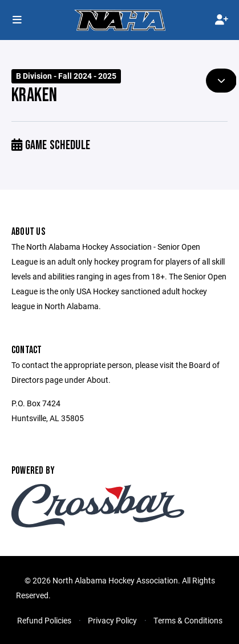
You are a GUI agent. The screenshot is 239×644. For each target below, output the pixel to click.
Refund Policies (44, 620)
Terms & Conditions (188, 620)
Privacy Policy (112, 620)
